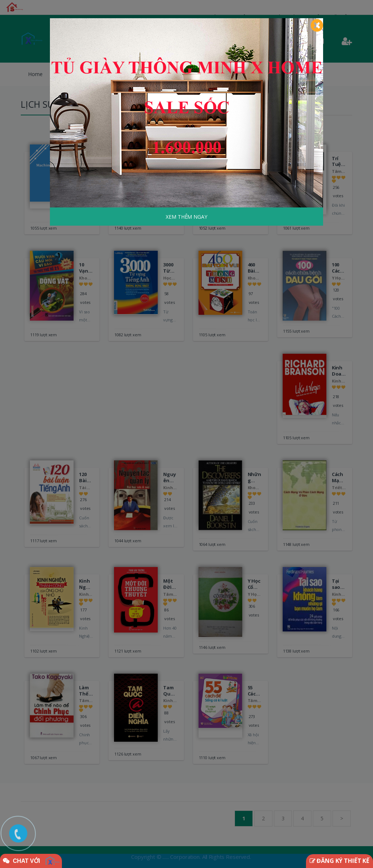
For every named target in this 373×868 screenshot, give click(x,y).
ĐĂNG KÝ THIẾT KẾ (340, 861)
